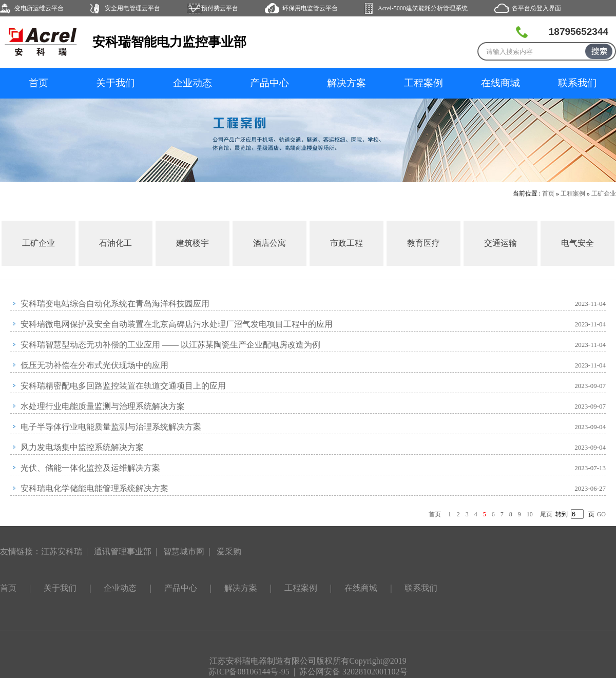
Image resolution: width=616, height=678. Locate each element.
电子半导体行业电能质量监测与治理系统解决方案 (111, 427)
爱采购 (229, 551)
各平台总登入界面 (536, 8)
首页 (38, 83)
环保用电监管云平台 (310, 8)
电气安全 (577, 243)
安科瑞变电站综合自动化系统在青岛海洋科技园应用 (115, 304)
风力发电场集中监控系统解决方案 (82, 447)
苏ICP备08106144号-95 (249, 672)
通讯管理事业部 (123, 551)
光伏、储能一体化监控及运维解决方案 (90, 468)
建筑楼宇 (192, 243)
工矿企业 (604, 193)
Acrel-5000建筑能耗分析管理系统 (423, 8)
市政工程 (346, 243)
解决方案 (346, 83)
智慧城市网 (184, 551)
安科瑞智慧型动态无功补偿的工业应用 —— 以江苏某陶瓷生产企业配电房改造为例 (170, 345)
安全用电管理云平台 (132, 8)
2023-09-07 (590, 386)
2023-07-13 (590, 468)
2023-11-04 (590, 304)
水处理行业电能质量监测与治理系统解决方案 (103, 406)
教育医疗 (423, 243)
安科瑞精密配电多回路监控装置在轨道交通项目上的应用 (123, 386)
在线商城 (500, 83)
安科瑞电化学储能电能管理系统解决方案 (94, 488)
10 (530, 514)
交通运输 (500, 243)
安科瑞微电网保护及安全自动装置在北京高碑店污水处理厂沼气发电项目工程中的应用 (177, 324)
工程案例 (423, 83)
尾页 (546, 514)
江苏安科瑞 (62, 551)
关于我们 (115, 83)
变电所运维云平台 (39, 8)
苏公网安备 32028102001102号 (353, 672)
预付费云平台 (220, 8)
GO (601, 514)
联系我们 (577, 83)
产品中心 (269, 83)
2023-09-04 (590, 427)
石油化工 (115, 243)
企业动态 (192, 83)
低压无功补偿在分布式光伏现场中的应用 (94, 365)
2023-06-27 (590, 488)
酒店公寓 (269, 243)
